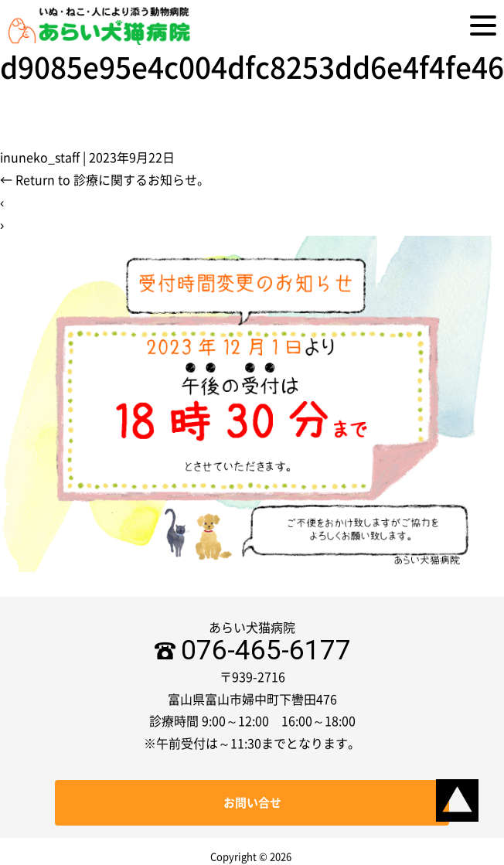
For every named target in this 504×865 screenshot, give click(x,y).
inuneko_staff (40, 158)
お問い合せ (252, 803)
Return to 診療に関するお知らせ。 (105, 180)
